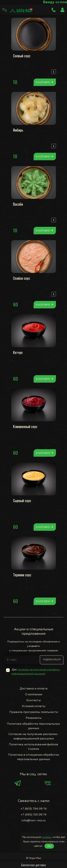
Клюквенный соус (25, 426)
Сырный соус (22, 501)
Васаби (18, 204)
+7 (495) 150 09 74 (34, 815)
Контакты (34, 700)
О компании (34, 695)
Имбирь (18, 130)
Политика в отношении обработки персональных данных (34, 757)
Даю (36, 672)
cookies (47, 837)
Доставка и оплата (34, 689)
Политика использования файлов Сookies (33, 747)
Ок (49, 846)
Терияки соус (22, 575)
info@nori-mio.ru (33, 821)
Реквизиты (34, 718)
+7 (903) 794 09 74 (34, 809)
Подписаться (52, 660)
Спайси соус (22, 278)
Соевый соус (22, 56)
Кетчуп (18, 352)
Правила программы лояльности (34, 712)
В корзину (45, 82)
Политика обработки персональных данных (33, 726)
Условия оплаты (33, 706)
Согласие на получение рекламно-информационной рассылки (34, 737)
